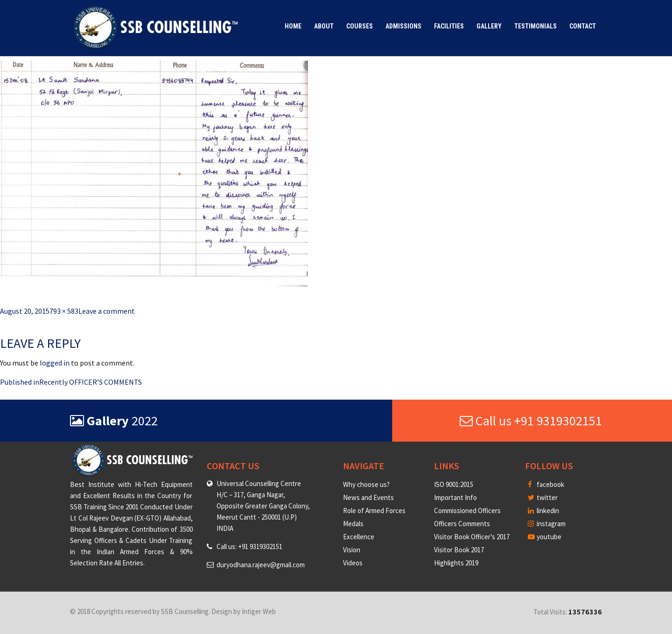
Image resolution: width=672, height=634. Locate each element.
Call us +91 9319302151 (531, 421)
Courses (360, 26)
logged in (55, 363)
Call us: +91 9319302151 (249, 546)
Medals (353, 524)
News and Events (368, 497)
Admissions (403, 26)
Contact (583, 26)
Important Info (455, 497)
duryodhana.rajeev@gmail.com (261, 565)
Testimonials (535, 26)
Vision (352, 550)
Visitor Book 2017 (459, 550)
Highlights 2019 (456, 563)
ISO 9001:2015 (454, 484)
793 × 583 (64, 311)
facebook (546, 484)
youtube (545, 537)
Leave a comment (107, 311)
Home (293, 26)
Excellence (359, 537)
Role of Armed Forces (374, 511)
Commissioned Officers (467, 511)
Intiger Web (259, 611)
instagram (547, 524)
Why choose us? (366, 484)
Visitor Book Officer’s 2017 (472, 537)
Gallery (489, 26)
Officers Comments (462, 524)
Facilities (449, 26)
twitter (543, 497)
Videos (353, 563)
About (324, 26)
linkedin (543, 511)
